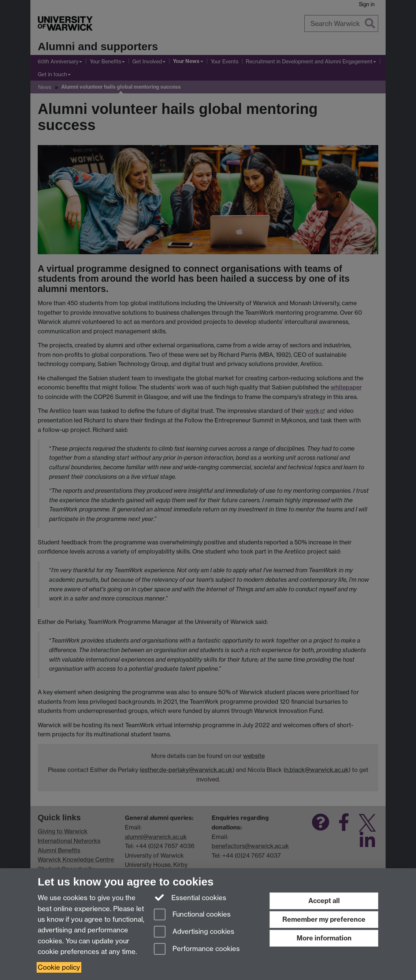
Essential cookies (190, 897)
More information (324, 938)
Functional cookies (192, 915)
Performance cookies (197, 949)
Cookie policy (59, 967)
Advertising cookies (194, 932)
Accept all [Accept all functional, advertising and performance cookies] (324, 901)
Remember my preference (324, 919)
